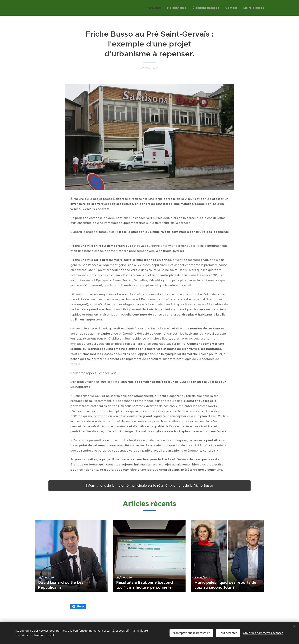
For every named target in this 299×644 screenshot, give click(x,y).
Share (78, 606)
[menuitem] (155, 8)
